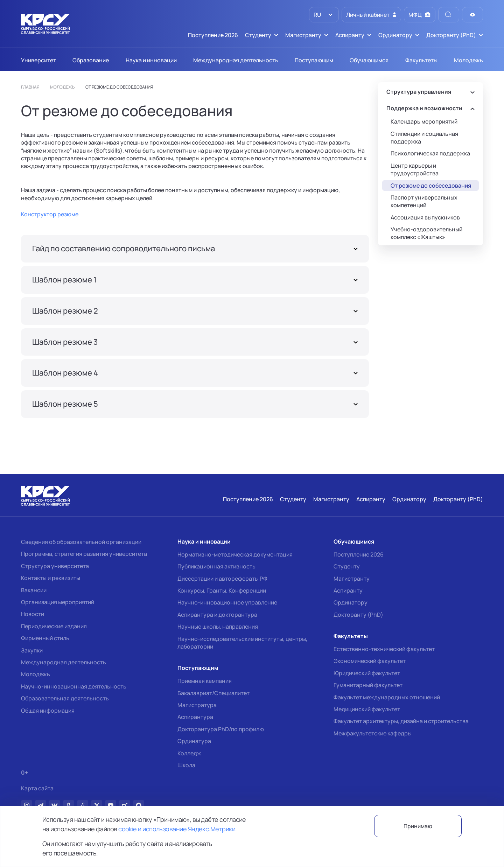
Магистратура (197, 705)
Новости (33, 614)
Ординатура (194, 741)
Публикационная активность (216, 566)
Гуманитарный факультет (368, 685)
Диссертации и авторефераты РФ (222, 579)
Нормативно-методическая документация (235, 554)
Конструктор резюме (50, 214)
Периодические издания (54, 626)
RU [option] (317, 15)
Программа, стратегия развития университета (84, 554)
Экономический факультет (370, 661)
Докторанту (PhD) (358, 615)
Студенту (347, 566)
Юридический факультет (367, 673)
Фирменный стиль (45, 638)
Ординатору (351, 602)
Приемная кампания (205, 681)
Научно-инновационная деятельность (74, 686)
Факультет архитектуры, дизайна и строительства (401, 721)
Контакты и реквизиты (51, 578)
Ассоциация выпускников (425, 217)
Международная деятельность (64, 662)
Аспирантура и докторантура (217, 615)
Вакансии (34, 590)
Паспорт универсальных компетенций (424, 201)
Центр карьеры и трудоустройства (415, 169)
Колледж (189, 753)
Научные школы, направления (218, 627)
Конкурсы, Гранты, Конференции (222, 590)
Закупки (32, 650)
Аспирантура (195, 717)
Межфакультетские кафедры (373, 733)
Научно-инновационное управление (227, 602)
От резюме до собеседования (431, 186)
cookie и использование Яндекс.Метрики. (177, 829)
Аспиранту (348, 590)
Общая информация (48, 711)
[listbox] (324, 15)
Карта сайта (37, 788)
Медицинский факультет (367, 709)
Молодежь (36, 674)
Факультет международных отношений (387, 697)
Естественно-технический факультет (384, 649)
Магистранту (352, 579)
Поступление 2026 (359, 554)
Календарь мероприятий (424, 121)
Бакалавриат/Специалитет (213, 693)
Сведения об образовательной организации (81, 542)
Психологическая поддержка (430, 153)
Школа (186, 765)
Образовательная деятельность (65, 698)
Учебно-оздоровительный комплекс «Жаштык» (426, 233)
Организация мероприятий (58, 602)
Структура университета (55, 566)
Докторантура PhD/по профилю (221, 729)
